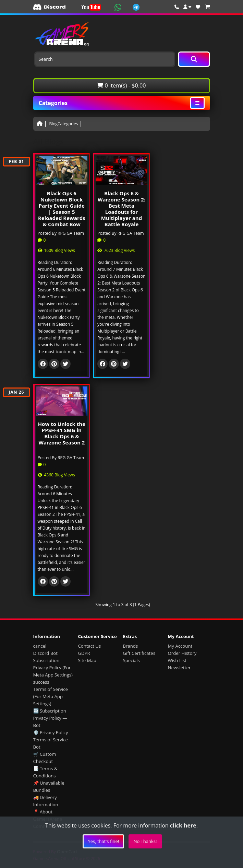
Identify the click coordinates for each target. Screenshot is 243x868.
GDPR (84, 653)
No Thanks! (145, 841)
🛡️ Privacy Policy (51, 732)
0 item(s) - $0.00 (121, 85)
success (41, 682)
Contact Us (90, 646)
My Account (180, 646)
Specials (131, 660)
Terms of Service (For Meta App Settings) (51, 696)
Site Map (87, 660)
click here (183, 825)
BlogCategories (64, 124)
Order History (182, 653)
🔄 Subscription (50, 711)
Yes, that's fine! (103, 841)
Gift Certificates (139, 653)
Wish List (177, 660)
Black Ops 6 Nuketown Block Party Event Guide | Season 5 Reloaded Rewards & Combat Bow (62, 209)
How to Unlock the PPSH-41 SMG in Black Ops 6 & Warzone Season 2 (62, 433)
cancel (40, 646)
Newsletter (179, 668)
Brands (131, 646)
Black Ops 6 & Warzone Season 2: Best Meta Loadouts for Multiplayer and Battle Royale (122, 209)
